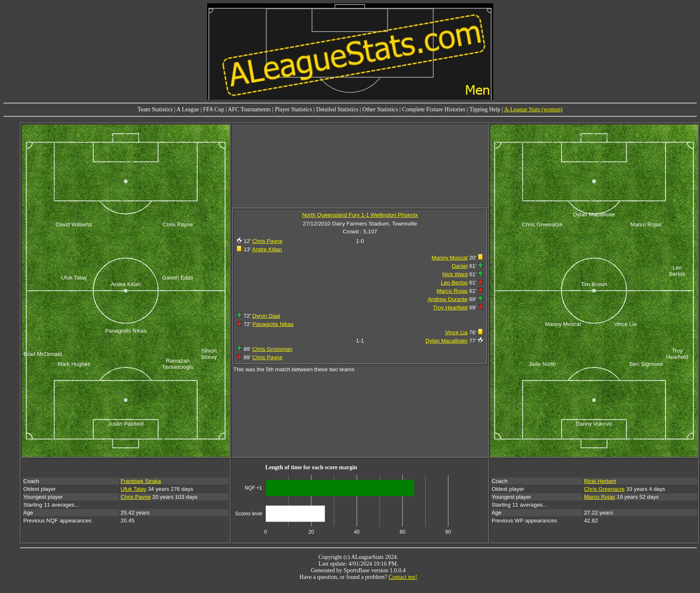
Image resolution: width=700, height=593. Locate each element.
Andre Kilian (267, 249)
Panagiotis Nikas (273, 324)
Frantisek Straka (141, 481)
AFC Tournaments (249, 109)
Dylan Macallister (447, 341)
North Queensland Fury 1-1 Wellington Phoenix (360, 215)
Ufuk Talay (133, 489)
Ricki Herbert (600, 481)
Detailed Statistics (337, 109)
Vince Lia (456, 332)
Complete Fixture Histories (434, 109)
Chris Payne (268, 241)
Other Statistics (380, 109)
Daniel (460, 266)
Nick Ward (455, 274)
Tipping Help (485, 109)
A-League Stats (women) (533, 109)
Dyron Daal (266, 316)
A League (188, 109)
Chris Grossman (272, 349)
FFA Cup (214, 109)
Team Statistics (155, 109)
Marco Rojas (452, 291)
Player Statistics (294, 109)
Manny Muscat (450, 258)
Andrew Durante (448, 299)
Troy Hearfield (450, 308)
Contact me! (403, 577)
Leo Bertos (454, 283)
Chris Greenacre (605, 489)
